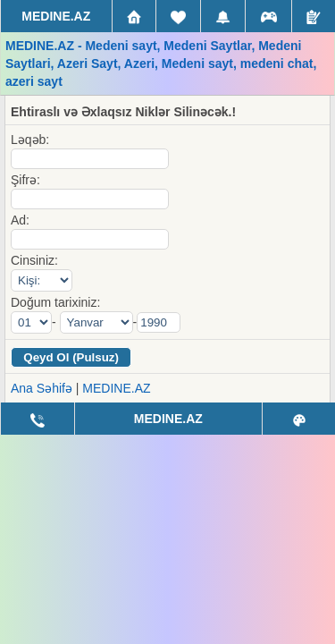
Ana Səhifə (42, 388)
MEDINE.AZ (116, 388)
